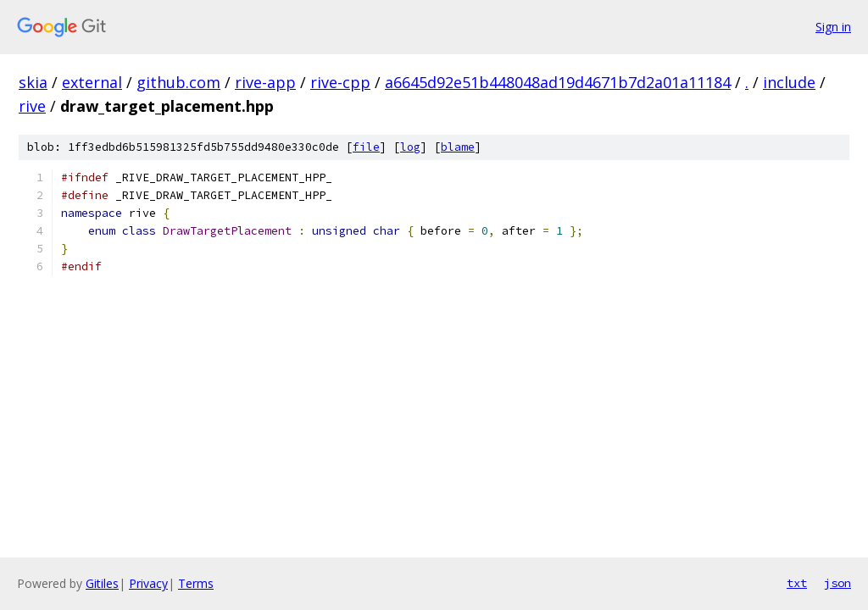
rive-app (265, 82)
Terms (196, 583)
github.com (178, 82)
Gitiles (102, 583)
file (366, 147)
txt (797, 583)
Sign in (833, 27)
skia (33, 82)
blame (458, 147)
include (789, 82)
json (837, 583)
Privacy (148, 583)
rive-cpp (340, 82)
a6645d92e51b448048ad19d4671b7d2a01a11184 (558, 82)
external (92, 82)
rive (32, 106)
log (410, 147)
